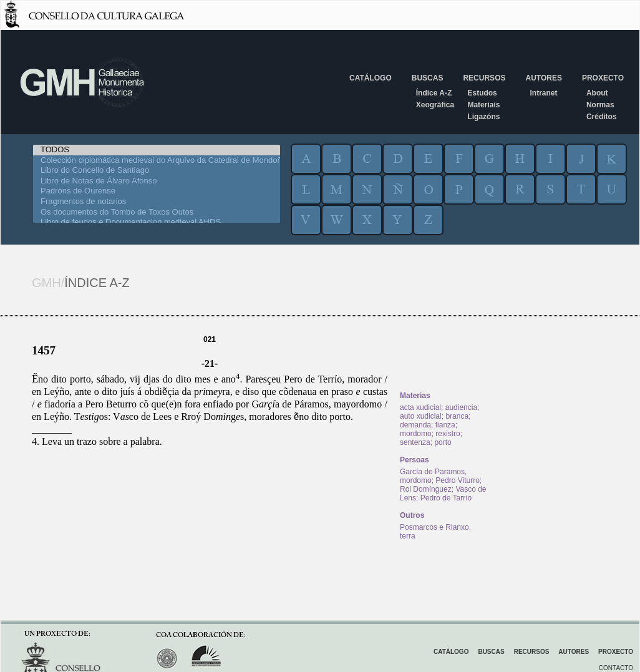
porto (443, 442)
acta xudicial (420, 407)
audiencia (461, 407)
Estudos (482, 93)
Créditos (602, 117)
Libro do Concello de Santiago (157, 171)
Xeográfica (435, 105)
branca (457, 416)
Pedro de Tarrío (446, 498)
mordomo (416, 434)
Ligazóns (483, 117)
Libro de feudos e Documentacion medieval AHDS (157, 222)
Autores (543, 78)
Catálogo (371, 78)
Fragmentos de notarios (157, 202)
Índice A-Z (434, 93)
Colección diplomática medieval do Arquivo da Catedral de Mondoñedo (157, 161)
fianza (445, 425)
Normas (600, 105)
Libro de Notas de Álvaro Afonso (157, 181)
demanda (415, 425)
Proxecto (603, 78)
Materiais (483, 105)
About (597, 93)
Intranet (543, 93)
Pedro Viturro (457, 480)
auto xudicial (421, 416)
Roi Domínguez (426, 489)
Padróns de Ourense (157, 191)
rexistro (448, 434)
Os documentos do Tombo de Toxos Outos (157, 212)
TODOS (157, 150)
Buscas (428, 78)
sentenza (415, 442)
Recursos (484, 78)
